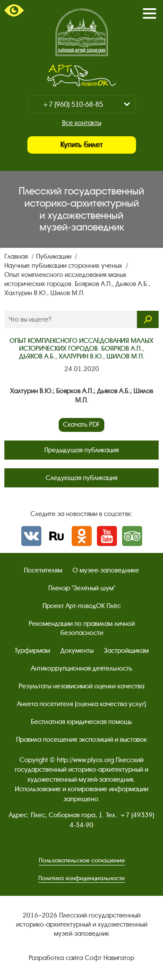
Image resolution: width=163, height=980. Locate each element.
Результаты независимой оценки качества (81, 686)
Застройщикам (126, 651)
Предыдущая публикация (81, 450)
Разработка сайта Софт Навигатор (81, 958)
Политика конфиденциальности (81, 878)
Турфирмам (32, 651)
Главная (17, 257)
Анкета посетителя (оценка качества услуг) (81, 704)
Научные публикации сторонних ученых (64, 266)
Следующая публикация (81, 478)
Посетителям (43, 570)
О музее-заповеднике (106, 570)
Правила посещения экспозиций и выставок (81, 740)
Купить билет (81, 145)
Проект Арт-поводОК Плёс (82, 606)
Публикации (55, 257)
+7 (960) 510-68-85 (73, 104)
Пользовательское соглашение (82, 860)
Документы (77, 651)
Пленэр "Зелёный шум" (82, 588)
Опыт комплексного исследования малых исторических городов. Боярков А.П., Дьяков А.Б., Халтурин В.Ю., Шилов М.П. (77, 284)
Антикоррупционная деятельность (81, 668)
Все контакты (82, 123)
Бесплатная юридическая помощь (81, 722)
